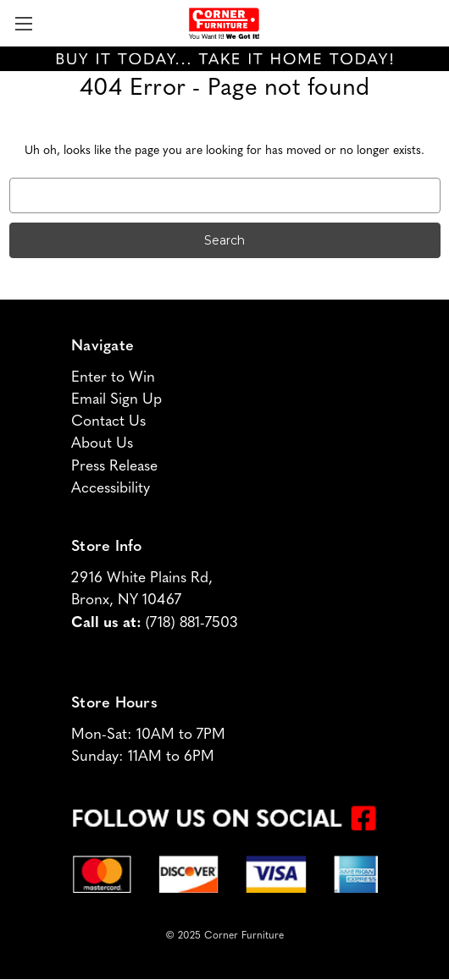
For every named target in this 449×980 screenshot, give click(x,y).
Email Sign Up (116, 400)
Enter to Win (113, 378)
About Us (102, 444)
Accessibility (111, 489)
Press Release (114, 467)
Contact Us (108, 422)
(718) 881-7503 (191, 623)
